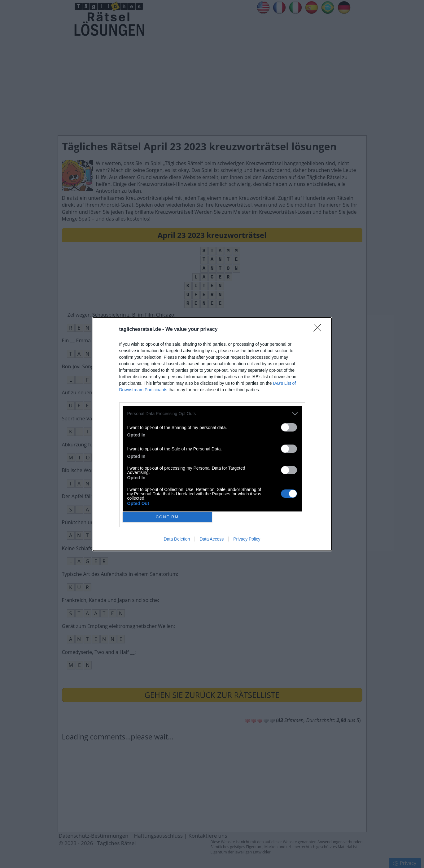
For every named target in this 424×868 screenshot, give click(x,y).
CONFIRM (167, 517)
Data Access (212, 539)
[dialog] (212, 434)
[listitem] (212, 414)
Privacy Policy (247, 539)
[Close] (319, 330)
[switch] (289, 427)
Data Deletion (177, 539)
